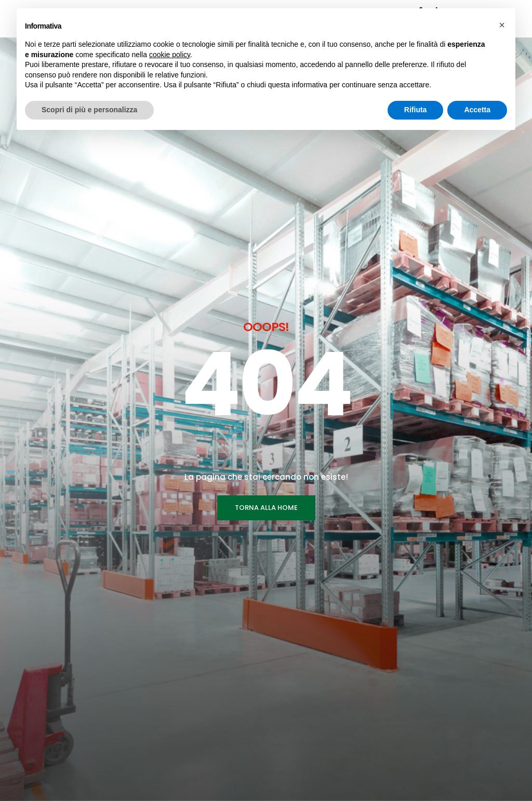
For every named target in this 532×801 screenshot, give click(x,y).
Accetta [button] (477, 110)
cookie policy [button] (170, 55)
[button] (502, 25)
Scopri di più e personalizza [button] (89, 110)
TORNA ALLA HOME (266, 294)
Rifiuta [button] (416, 110)
